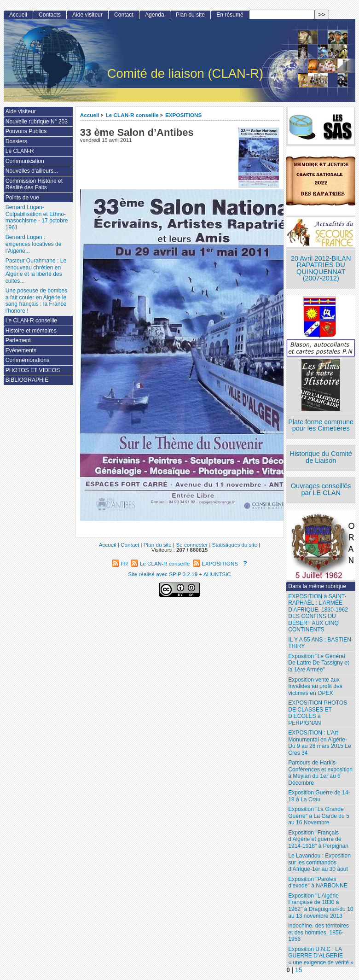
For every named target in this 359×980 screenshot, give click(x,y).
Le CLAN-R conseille (132, 115)
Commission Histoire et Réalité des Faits (34, 184)
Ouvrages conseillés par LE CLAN (321, 489)
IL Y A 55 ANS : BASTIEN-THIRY (321, 643)
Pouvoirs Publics (26, 131)
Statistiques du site (235, 545)
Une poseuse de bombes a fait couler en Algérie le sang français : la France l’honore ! (36, 301)
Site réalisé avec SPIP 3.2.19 (163, 574)
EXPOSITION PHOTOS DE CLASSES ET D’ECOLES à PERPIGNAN (318, 713)
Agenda (155, 15)
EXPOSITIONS (183, 115)
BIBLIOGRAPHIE (27, 380)
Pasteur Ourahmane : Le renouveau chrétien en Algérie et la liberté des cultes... (36, 271)
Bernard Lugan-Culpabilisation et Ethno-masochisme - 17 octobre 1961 (37, 217)
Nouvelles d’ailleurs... (32, 171)
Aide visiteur (87, 15)
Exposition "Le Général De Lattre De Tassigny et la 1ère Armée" (318, 663)
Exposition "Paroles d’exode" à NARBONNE (318, 883)
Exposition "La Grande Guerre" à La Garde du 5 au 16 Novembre (319, 816)
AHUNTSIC (217, 574)
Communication (25, 161)
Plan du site (190, 15)
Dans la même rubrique (317, 586)
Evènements (21, 350)
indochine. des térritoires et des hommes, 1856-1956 (318, 932)
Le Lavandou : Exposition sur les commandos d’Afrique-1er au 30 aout (319, 862)
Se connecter (192, 545)
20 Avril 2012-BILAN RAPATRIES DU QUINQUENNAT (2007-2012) (321, 268)
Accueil (90, 115)
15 (298, 970)
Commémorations (27, 360)
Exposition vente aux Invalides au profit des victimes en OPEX (315, 686)
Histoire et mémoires (31, 331)
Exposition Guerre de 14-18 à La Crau (319, 796)
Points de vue (22, 198)
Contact (124, 15)
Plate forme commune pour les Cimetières (321, 425)
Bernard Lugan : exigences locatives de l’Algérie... (34, 244)
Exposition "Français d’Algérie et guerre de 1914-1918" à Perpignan (318, 839)
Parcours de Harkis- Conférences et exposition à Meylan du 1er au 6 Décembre (320, 773)
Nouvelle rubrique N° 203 (37, 122)
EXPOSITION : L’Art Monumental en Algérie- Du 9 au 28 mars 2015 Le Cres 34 (319, 743)
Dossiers (16, 141)
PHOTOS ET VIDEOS (33, 370)
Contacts (50, 15)
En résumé (230, 15)
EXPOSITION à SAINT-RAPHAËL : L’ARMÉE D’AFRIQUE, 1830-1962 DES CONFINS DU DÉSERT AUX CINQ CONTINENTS (318, 613)
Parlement (18, 340)
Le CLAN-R (20, 151)
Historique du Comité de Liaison (321, 457)
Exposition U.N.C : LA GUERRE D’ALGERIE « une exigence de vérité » (321, 956)
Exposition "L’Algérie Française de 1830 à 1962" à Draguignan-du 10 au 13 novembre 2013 (321, 906)
